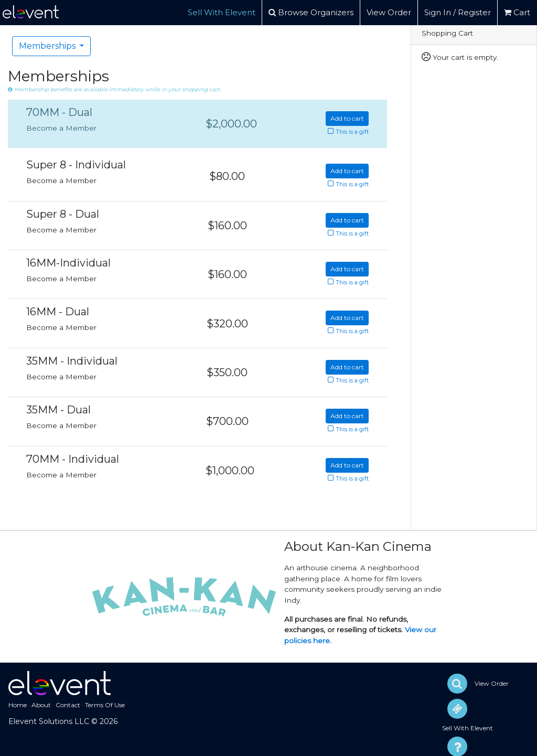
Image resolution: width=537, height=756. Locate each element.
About (41, 705)
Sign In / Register (458, 12)
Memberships (48, 46)
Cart (517, 12)
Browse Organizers (311, 12)
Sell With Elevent (222, 12)
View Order (389, 12)
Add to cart (347, 118)
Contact (68, 705)
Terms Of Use (105, 705)
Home (18, 705)
